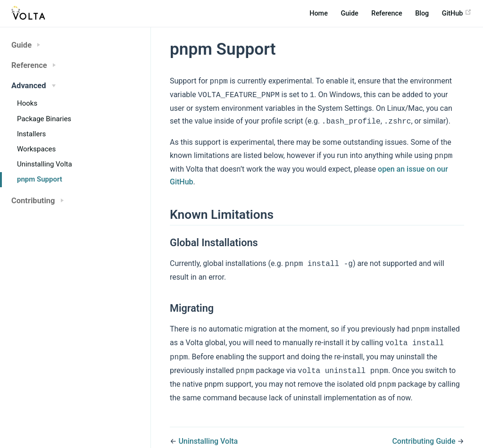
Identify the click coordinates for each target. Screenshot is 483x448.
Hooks (27, 103)
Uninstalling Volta (45, 164)
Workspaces (36, 149)
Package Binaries (44, 119)
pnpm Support (40, 179)
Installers (31, 134)
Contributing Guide (424, 432)
